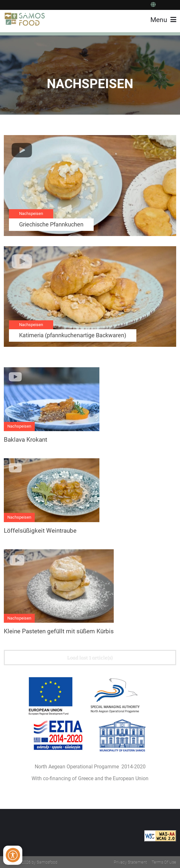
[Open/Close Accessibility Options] (13, 855)
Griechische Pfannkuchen (51, 225)
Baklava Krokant (25, 440)
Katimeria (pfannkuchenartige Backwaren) (73, 335)
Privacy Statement (130, 862)
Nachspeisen (31, 213)
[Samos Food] (25, 19)
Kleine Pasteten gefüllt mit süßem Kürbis (59, 631)
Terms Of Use (164, 862)
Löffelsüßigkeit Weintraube (40, 531)
